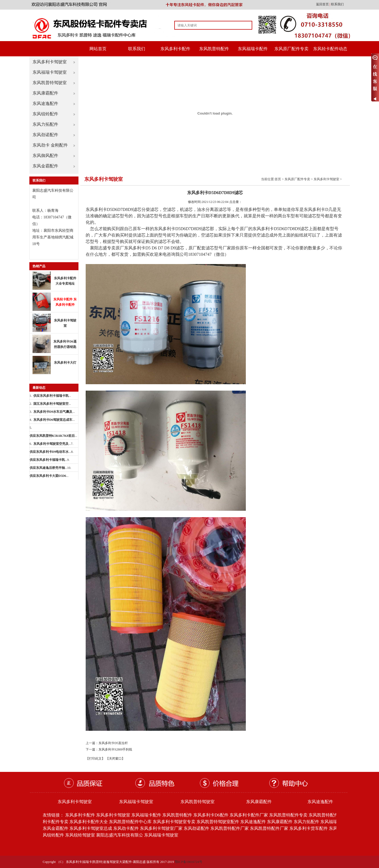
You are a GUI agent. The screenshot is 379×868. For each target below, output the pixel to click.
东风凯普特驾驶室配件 (218, 822)
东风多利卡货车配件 (309, 828)
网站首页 (98, 49)
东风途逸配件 (45, 103)
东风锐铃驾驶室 (80, 835)
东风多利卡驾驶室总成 (91, 828)
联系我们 (337, 4)
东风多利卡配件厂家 (249, 815)
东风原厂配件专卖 (291, 49)
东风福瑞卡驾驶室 (50, 72)
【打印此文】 (95, 759)
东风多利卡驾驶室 (50, 62)
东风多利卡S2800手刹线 (115, 749)
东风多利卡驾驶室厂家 (161, 828)
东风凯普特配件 (214, 49)
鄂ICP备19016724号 (189, 862)
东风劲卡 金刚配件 (50, 145)
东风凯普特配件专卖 (288, 815)
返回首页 (323, 4)
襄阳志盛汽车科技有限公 (120, 835)
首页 (278, 179)
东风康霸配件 (45, 93)
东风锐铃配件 (45, 114)
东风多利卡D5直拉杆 (113, 743)
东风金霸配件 (45, 166)
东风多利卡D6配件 (211, 815)
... (52, 396)
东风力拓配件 (45, 124)
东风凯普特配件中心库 (130, 822)
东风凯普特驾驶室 (50, 83)
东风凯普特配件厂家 (230, 828)
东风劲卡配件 (126, 828)
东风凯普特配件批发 (328, 815)
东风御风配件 (45, 156)
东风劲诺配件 (45, 135)
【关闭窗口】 (115, 759)
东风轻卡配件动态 (330, 49)
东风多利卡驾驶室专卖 (174, 822)
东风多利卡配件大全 (89, 822)
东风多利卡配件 (175, 49)
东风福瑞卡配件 (253, 49)
